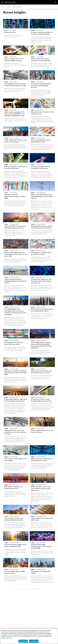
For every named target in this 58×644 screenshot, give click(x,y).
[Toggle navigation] (3, 2)
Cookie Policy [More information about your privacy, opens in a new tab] (9, 638)
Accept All (34, 642)
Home (3, 7)
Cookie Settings (23, 642)
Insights (9, 7)
